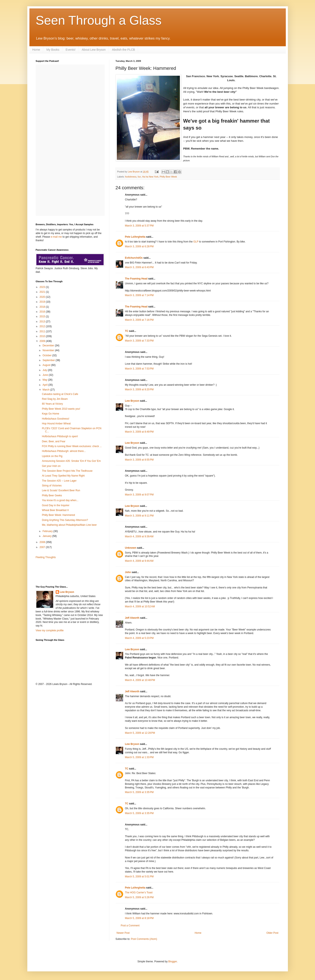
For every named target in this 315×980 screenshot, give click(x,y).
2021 (43, 292)
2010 (43, 336)
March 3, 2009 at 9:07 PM (139, 495)
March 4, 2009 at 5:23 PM (139, 638)
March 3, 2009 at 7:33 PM (139, 341)
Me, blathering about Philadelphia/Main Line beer (69, 525)
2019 (43, 302)
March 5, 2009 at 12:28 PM (140, 733)
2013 (43, 322)
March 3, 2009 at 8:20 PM (139, 389)
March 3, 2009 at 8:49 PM (139, 432)
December (49, 346)
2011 (43, 331)
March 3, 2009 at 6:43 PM (139, 267)
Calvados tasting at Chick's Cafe (60, 394)
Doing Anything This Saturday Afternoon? (65, 520)
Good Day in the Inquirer (56, 505)
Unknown (131, 548)
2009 (43, 341)
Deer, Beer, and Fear (53, 441)
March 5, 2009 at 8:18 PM (139, 918)
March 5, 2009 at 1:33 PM (139, 757)
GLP (196, 242)
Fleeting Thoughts (46, 557)
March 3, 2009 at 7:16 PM (139, 320)
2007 (43, 547)
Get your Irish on (51, 466)
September (49, 360)
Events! (71, 50)
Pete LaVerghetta (135, 237)
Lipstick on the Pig (52, 456)
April (45, 385)
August (47, 365)
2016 (43, 312)
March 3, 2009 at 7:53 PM (139, 369)
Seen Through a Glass (99, 20)
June (45, 375)
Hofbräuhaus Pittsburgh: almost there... (64, 451)
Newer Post (123, 933)
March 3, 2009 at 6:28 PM (139, 246)
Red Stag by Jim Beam (55, 399)
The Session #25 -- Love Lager (59, 481)
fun (139, 177)
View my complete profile (50, 630)
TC (127, 331)
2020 (43, 297)
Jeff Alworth (132, 618)
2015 (43, 317)
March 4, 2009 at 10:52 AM (140, 607)
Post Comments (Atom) (144, 939)
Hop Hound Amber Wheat (56, 424)
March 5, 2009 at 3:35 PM (139, 792)
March (46, 390)
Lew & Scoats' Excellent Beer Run (61, 490)
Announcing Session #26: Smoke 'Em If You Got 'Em (71, 461)
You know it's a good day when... (60, 500)
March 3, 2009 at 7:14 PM (139, 295)
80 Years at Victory (52, 404)
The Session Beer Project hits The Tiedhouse (67, 471)
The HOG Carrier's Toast (139, 893)
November (49, 350)
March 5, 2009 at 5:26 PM (139, 897)
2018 (43, 307)
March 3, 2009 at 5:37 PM (139, 226)
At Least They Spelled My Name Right (63, 476)
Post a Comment (130, 926)
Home (36, 50)
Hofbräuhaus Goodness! (55, 419)
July (45, 370)
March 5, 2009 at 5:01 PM (139, 877)
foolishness (131, 177)
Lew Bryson (132, 401)
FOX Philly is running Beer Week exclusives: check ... (72, 446)
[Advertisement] (60, 572)
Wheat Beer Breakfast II (55, 510)
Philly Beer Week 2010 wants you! (61, 409)
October (47, 355)
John (128, 572)
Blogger (173, 961)
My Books (53, 50)
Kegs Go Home (50, 414)
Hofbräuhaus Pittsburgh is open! (60, 436)
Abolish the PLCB (124, 50)
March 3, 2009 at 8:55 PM (139, 460)
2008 (43, 542)
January (47, 536)
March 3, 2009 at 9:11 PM (139, 516)
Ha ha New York (150, 177)
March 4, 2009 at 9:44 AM (139, 561)
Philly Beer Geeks (52, 495)
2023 (43, 287)
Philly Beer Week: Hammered (58, 515)
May (45, 380)
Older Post (272, 933)
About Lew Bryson (94, 50)
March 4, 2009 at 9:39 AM (139, 536)
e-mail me (56, 237)
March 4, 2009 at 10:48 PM (140, 680)
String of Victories (52, 486)
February (48, 531)
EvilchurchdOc (134, 258)
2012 (43, 326)
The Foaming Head (136, 279)
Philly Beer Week (168, 177)
